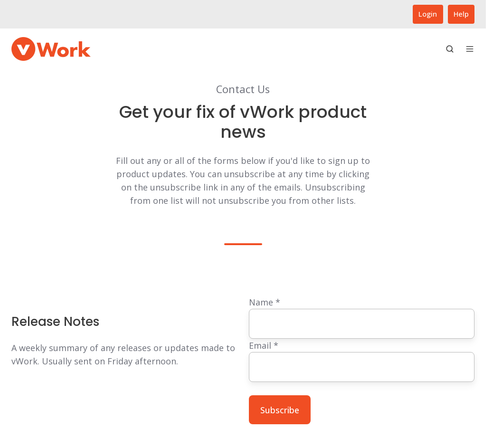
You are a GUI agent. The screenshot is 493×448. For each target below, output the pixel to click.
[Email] (362, 367)
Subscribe (280, 410)
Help (461, 14)
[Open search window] (450, 49)
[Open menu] (470, 49)
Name (265, 302)
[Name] (362, 324)
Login (428, 14)
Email (264, 345)
